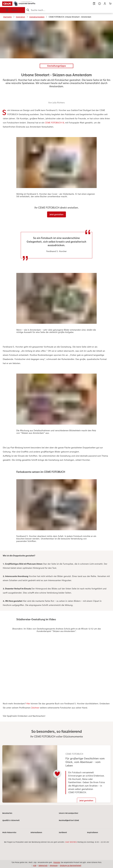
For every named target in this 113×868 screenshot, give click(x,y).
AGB (35, 865)
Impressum (54, 865)
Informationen (36, 835)
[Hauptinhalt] (56, 414)
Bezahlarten (7, 816)
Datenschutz (43, 865)
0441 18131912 (71, 844)
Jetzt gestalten (56, 214)
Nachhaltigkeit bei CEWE (69, 823)
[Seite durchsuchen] (69, 10)
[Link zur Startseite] (23, 4)
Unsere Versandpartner (69, 816)
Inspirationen (93, 835)
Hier (28, 704)
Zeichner (35, 708)
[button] (105, 4)
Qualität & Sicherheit (11, 823)
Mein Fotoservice (9, 835)
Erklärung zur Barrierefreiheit (71, 865)
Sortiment (63, 835)
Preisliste (57, 862)
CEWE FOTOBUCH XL (55, 123)
